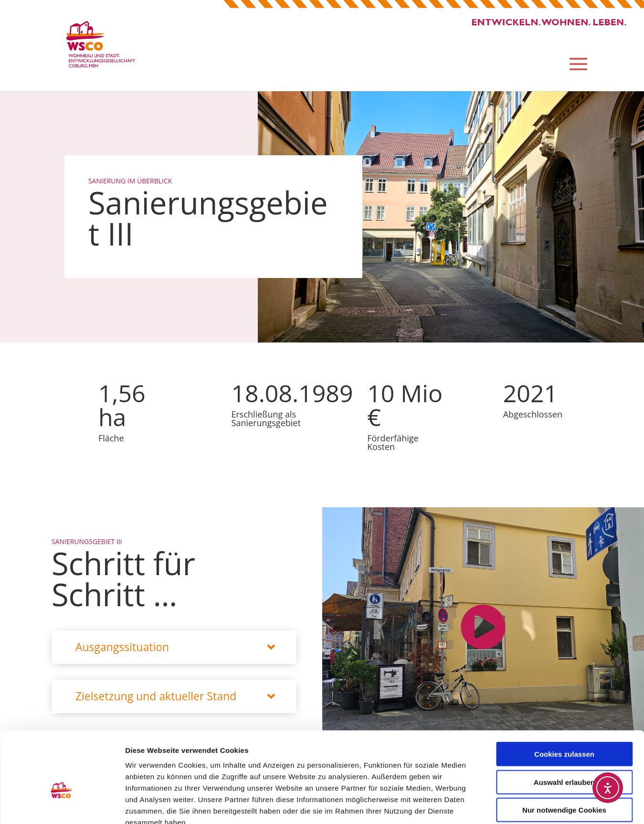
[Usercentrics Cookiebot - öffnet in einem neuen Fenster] (62, 805)
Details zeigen (508, 805)
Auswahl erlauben (564, 726)
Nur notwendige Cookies (564, 754)
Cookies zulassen (564, 698)
